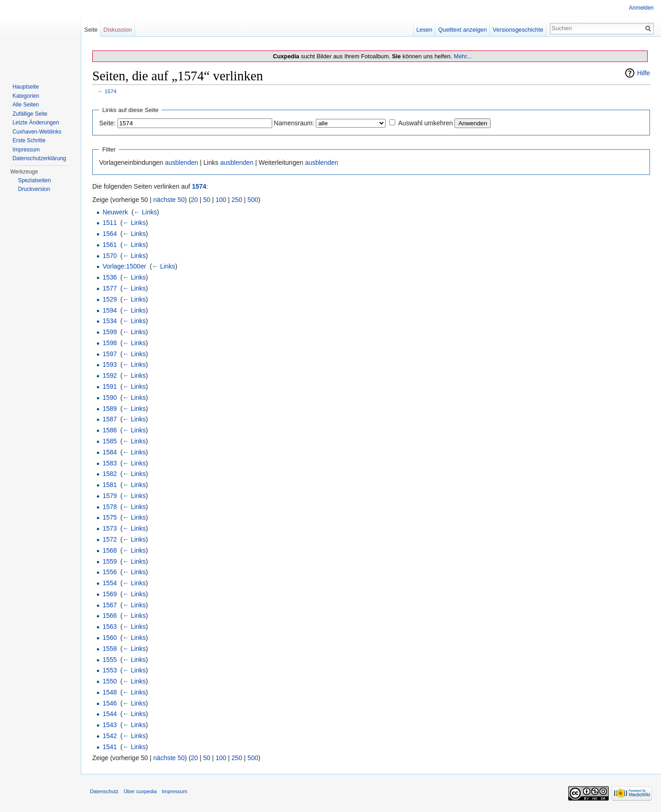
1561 (109, 245)
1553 (109, 670)
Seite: (107, 123)
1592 (109, 375)
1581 (109, 485)
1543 (109, 725)
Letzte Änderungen (36, 123)
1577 (109, 288)
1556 (109, 572)
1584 (109, 452)
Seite (91, 30)
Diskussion (118, 30)
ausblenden (181, 162)
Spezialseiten (34, 180)
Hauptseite (25, 87)
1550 (109, 681)
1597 (109, 354)
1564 (109, 234)
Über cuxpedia (140, 791)
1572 (109, 539)
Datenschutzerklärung (39, 158)
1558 (109, 649)
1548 (109, 692)
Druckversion (34, 189)
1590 (109, 398)
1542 (109, 736)
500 (253, 200)
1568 (109, 550)
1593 (109, 364)
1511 (109, 223)
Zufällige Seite (30, 114)
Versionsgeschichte (518, 30)
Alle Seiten (25, 105)
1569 (109, 594)
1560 (109, 638)
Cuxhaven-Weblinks (37, 132)
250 (237, 200)
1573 (109, 528)
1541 (109, 747)
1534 (109, 321)
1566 (109, 616)
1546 (109, 703)
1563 (109, 627)
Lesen (424, 30)
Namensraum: (294, 123)
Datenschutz (104, 791)
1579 (109, 496)
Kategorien (26, 96)
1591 (109, 386)
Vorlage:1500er (124, 266)
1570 (109, 256)
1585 (109, 441)
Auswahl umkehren (425, 123)
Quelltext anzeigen (463, 30)
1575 (109, 517)
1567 (109, 605)
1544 (109, 714)
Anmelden (641, 8)
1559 (109, 561)
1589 (109, 409)
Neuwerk (115, 212)
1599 (109, 332)
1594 (109, 310)
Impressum (26, 150)
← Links (145, 212)
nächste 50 (169, 200)
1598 (109, 343)
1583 (109, 463)
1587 (109, 419)
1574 (111, 91)
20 (195, 200)
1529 (109, 299)
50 (207, 200)
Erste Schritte (29, 140)
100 (221, 200)
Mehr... (462, 56)
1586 (109, 430)
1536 (109, 277)
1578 (109, 507)
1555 (109, 660)
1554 (109, 583)
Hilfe (644, 73)
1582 (109, 474)
